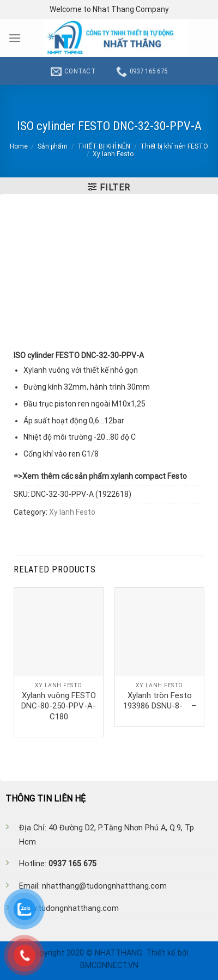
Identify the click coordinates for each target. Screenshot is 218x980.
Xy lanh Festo (113, 154)
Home (19, 146)
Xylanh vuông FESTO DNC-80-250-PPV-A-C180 (59, 706)
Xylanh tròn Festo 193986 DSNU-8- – (160, 701)
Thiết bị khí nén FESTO (174, 146)
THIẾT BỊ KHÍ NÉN (104, 146)
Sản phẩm (53, 146)
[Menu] (15, 38)
